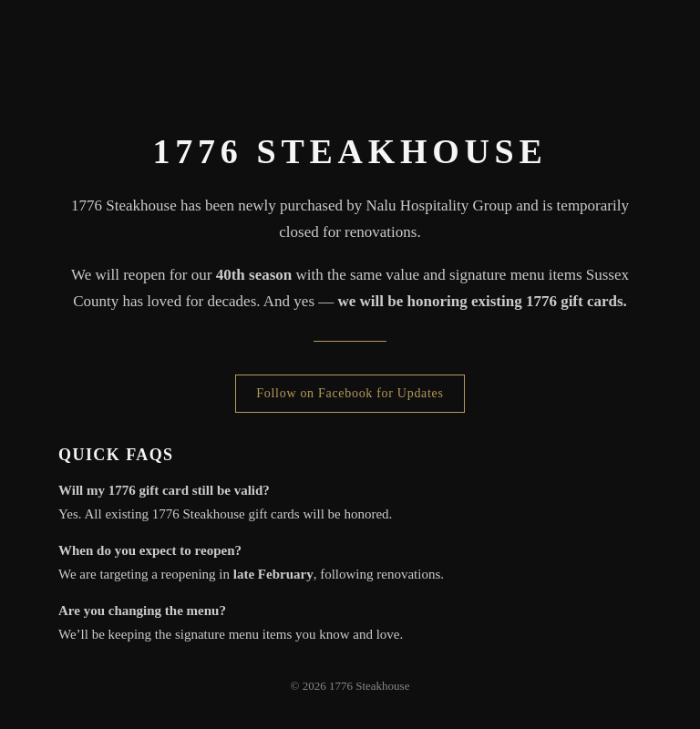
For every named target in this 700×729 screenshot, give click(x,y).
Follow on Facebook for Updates (350, 393)
